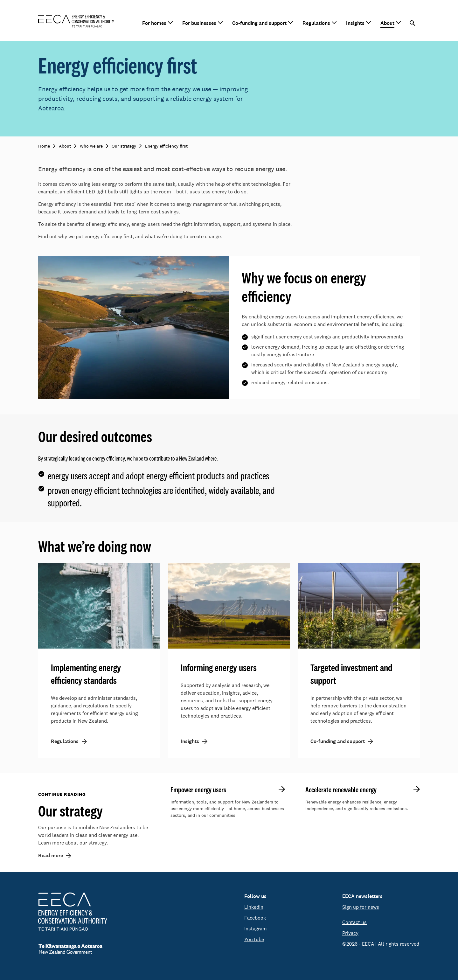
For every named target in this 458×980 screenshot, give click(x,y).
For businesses (199, 23)
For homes (154, 23)
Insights (355, 23)
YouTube (254, 939)
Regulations (316, 23)
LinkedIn (254, 907)
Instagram (256, 929)
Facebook (255, 918)
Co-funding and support (259, 23)
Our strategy (70, 811)
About (387, 23)
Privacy (350, 933)
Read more (51, 855)
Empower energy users (198, 790)
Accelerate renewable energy (341, 790)
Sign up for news (361, 907)
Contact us (354, 922)
